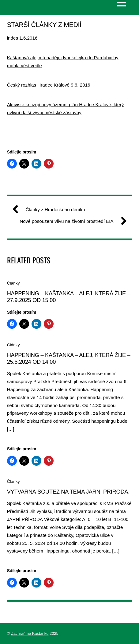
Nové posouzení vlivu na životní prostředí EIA (71, 221)
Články (13, 283)
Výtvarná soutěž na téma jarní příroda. (68, 492)
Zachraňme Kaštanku (30, 633)
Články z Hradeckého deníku (51, 210)
